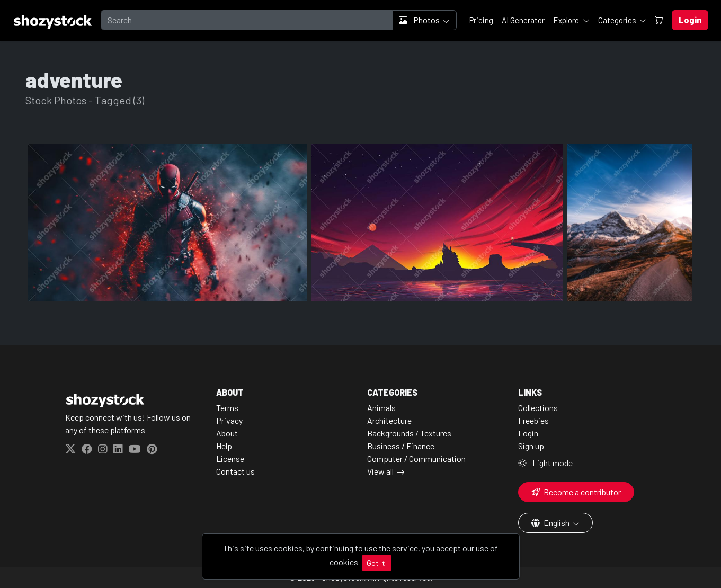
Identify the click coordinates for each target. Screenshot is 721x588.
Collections (538, 408)
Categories (618, 20)
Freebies (533, 420)
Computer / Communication (416, 458)
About (227, 433)
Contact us (235, 471)
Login (528, 433)
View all (380, 471)
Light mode (545, 463)
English (551, 523)
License (230, 458)
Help (224, 446)
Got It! (377, 563)
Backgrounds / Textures (409, 433)
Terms (227, 408)
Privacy (229, 420)
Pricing (481, 20)
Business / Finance (401, 446)
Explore (567, 20)
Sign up (531, 446)
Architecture (389, 420)
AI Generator (523, 20)
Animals (381, 408)
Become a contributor (576, 492)
